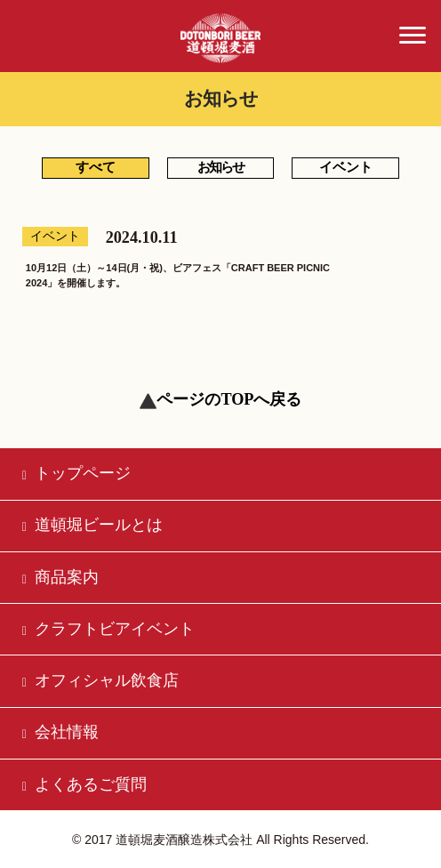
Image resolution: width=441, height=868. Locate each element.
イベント (346, 167)
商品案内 (60, 577)
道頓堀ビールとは (92, 525)
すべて (96, 167)
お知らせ (220, 167)
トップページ (76, 473)
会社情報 (60, 732)
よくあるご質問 (84, 784)
